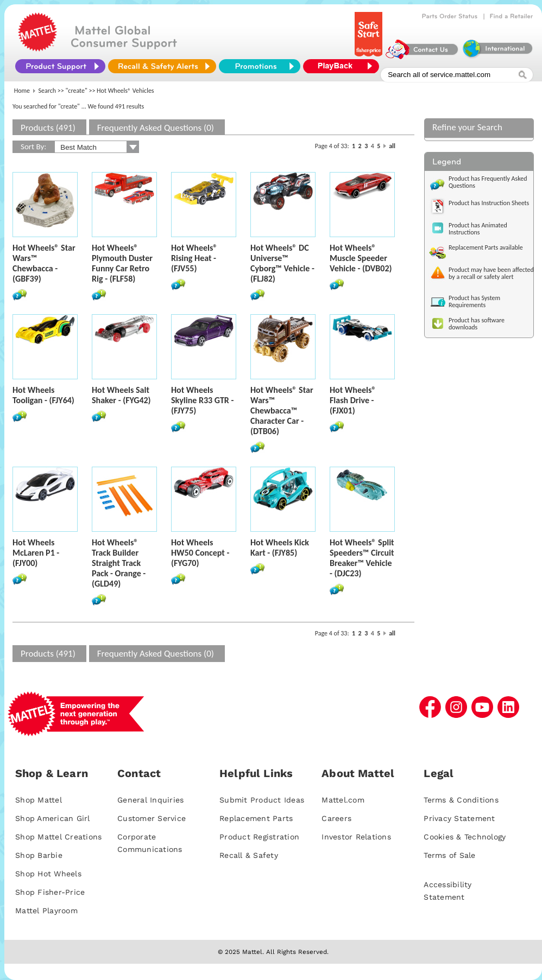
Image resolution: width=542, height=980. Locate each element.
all (392, 146)
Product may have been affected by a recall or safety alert (491, 273)
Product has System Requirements (474, 301)
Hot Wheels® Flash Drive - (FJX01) (353, 400)
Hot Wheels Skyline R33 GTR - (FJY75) (202, 400)
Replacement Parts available (486, 247)
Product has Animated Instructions (478, 229)
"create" (77, 91)
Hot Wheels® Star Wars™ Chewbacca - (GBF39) (44, 263)
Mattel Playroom (46, 911)
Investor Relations (356, 837)
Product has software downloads (477, 324)
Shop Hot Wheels (48, 874)
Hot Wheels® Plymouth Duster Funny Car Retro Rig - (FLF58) (122, 263)
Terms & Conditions (461, 800)
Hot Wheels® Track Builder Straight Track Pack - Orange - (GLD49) (119, 563)
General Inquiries (150, 800)
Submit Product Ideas (262, 800)
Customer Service (152, 818)
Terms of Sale (449, 855)
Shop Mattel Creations (58, 837)
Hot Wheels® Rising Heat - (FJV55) (194, 258)
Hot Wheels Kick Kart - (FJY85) (280, 548)
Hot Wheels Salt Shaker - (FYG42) (121, 395)
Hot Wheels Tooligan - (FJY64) (43, 395)
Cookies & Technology (465, 837)
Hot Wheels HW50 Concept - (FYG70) (200, 553)
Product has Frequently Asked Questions (488, 182)
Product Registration (259, 837)
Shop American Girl (53, 818)
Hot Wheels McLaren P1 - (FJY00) (36, 553)
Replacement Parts (256, 818)
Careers (336, 818)
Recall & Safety (249, 855)
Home (22, 91)
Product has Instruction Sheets (489, 203)
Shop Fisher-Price (50, 892)
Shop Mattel (39, 800)
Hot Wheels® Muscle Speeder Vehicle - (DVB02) (361, 258)
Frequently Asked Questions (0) (156, 128)
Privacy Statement (459, 818)
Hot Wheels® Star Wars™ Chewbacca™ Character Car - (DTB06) (282, 411)
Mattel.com (343, 800)
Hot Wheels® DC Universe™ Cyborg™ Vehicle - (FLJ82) (282, 263)
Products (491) (48, 128)
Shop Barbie (39, 855)
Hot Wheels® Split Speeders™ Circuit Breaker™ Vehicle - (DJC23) (362, 558)
